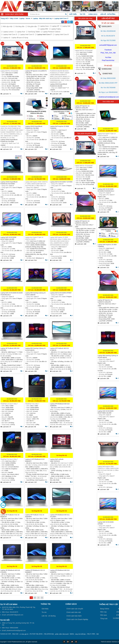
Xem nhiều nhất (108, 102)
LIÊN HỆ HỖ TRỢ (108, 18)
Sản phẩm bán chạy (85, 18)
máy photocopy (49, 634)
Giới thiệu (73, 14)
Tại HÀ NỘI (5, 620)
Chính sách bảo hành (74, 616)
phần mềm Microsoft (62, 634)
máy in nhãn (91, 634)
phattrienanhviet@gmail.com (109, 97)
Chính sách (93, 14)
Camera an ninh (6, 634)
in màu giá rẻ (24, 634)
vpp (97, 634)
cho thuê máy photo (36, 634)
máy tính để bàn (80, 634)
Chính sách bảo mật (74, 612)
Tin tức (83, 14)
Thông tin (46, 604)
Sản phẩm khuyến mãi (85, 134)
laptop (72, 634)
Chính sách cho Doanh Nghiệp (77, 619)
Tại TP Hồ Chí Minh (9, 604)
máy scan (15, 634)
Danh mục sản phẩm (14, 14)
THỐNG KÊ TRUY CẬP (109, 604)
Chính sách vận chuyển (75, 609)
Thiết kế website (106, 642)
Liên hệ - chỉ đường (108, 14)
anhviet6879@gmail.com (108, 45)
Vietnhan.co (110, 642)
